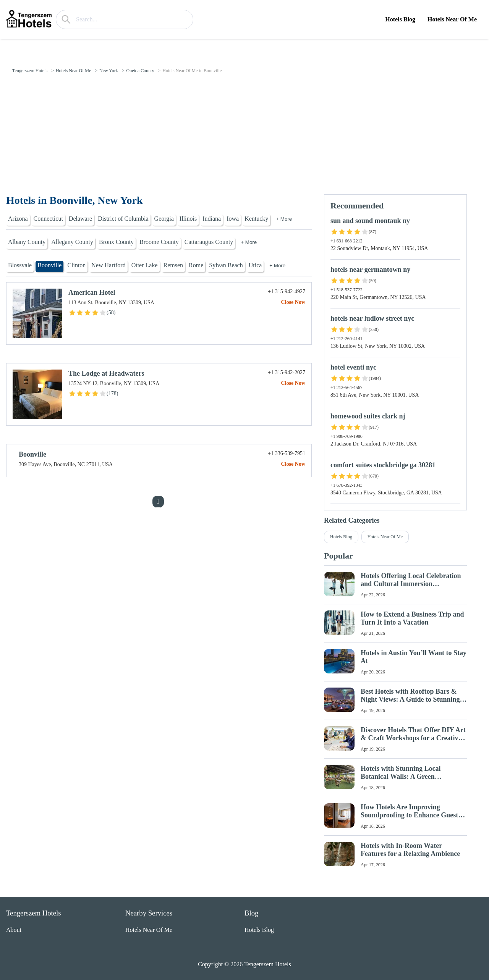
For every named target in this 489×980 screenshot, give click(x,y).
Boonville (49, 265)
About (14, 930)
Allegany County (72, 242)
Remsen (173, 265)
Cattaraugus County (209, 242)
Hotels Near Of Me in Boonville (192, 71)
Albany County (27, 242)
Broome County (159, 242)
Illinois (188, 219)
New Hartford (108, 265)
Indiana (212, 219)
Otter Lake (145, 265)
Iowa (233, 219)
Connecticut (48, 219)
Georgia (164, 219)
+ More (284, 219)
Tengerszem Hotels (30, 71)
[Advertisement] (244, 137)
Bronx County (116, 242)
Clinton (76, 265)
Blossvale (20, 265)
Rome (196, 265)
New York (109, 71)
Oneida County (140, 71)
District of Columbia (123, 219)
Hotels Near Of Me (452, 19)
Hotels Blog (400, 19)
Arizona (18, 219)
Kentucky (256, 219)
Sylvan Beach (226, 265)
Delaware (80, 219)
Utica (255, 265)
